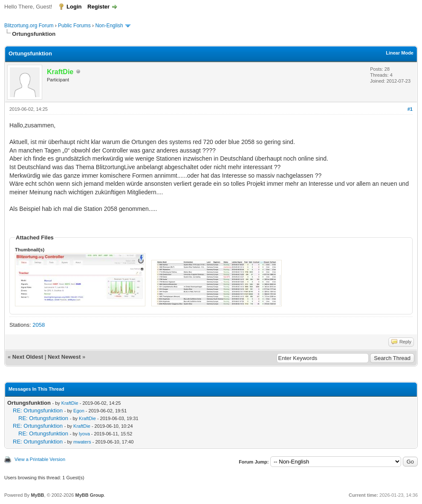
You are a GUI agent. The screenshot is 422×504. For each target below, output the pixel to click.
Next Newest (64, 357)
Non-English (110, 26)
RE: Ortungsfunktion (38, 410)
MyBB (37, 495)
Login (74, 7)
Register (98, 7)
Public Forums (74, 26)
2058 (39, 325)
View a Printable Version (40, 459)
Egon (79, 411)
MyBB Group (89, 495)
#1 (410, 109)
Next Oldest (28, 357)
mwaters (82, 442)
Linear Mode (400, 53)
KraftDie (70, 403)
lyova (84, 434)
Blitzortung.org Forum (29, 26)
